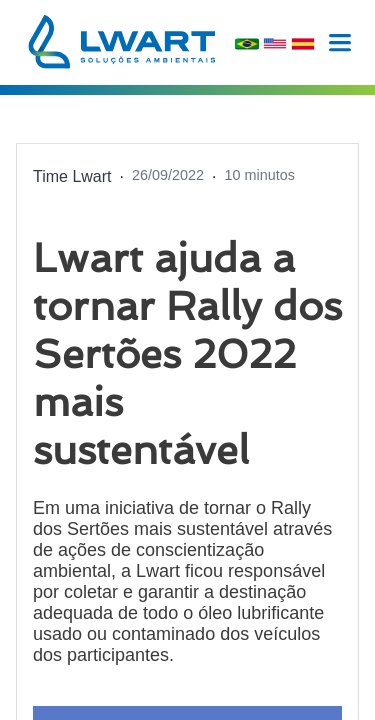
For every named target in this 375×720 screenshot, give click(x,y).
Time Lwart (72, 176)
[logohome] (122, 41)
